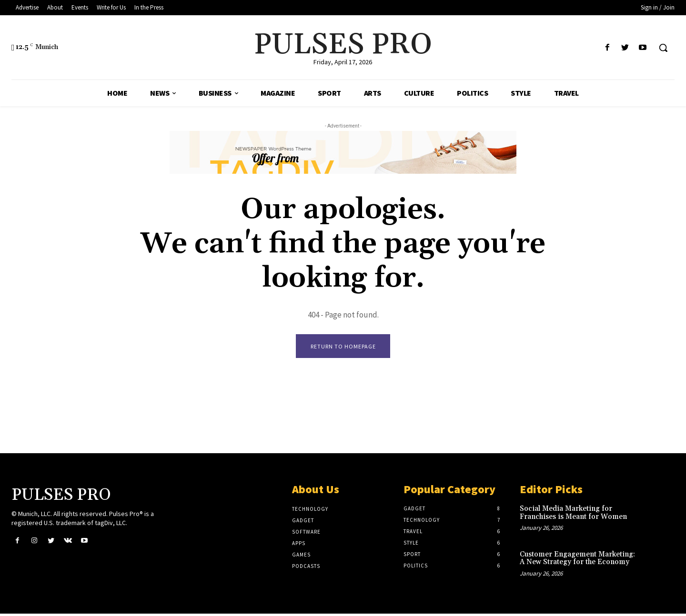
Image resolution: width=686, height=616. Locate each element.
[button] (663, 48)
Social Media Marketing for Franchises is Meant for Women (573, 515)
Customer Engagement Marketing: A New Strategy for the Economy (577, 560)
